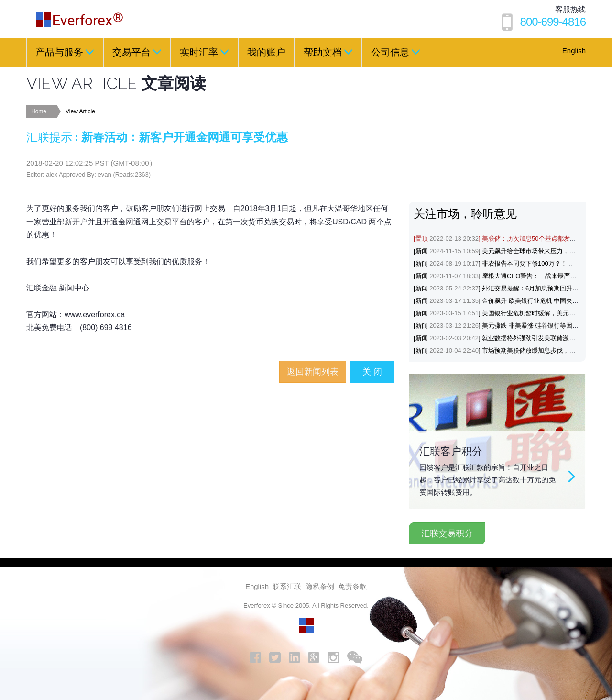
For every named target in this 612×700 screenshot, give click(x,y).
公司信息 (396, 52)
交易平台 (137, 52)
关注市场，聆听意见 (465, 214)
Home (39, 111)
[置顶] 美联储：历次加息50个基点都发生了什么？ (507, 239)
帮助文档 (328, 52)
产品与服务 (65, 52)
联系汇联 (287, 586)
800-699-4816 (553, 22)
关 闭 (372, 372)
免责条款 (352, 586)
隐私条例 (320, 586)
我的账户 (266, 52)
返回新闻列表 (313, 372)
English (574, 50)
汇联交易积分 (447, 533)
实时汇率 (204, 52)
